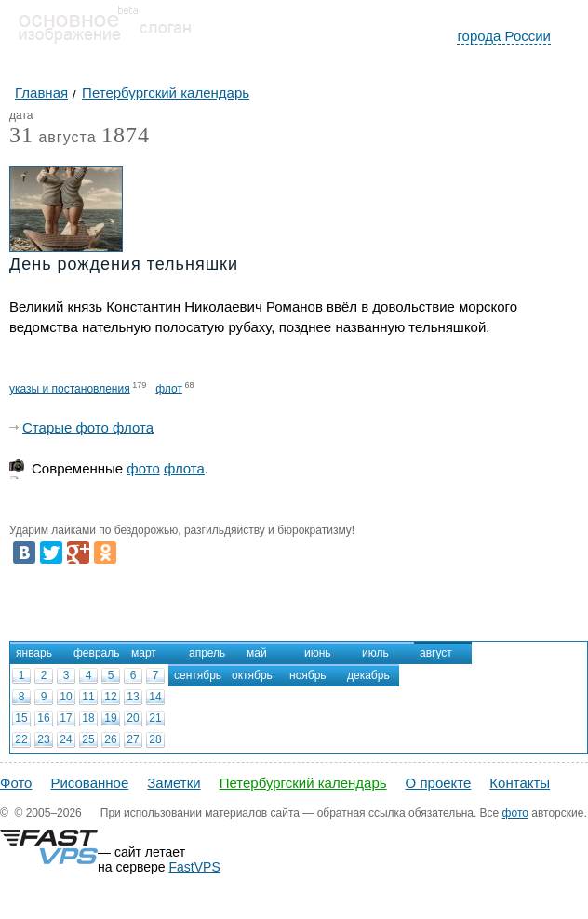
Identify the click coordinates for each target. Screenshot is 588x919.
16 (43, 718)
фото (143, 468)
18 (88, 718)
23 (43, 739)
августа (53, 138)
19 (110, 718)
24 (66, 739)
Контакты (520, 783)
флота (184, 468)
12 (110, 697)
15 (21, 718)
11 (88, 697)
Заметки (174, 783)
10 (66, 697)
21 (155, 718)
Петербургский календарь (303, 783)
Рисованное (89, 783)
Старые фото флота (88, 427)
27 (133, 739)
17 (66, 718)
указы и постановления (70, 389)
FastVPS (195, 867)
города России (504, 36)
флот (169, 389)
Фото (16, 783)
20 (133, 718)
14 (155, 697)
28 (155, 739)
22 (21, 739)
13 (133, 697)
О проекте (439, 783)
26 (110, 739)
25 (88, 739)
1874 (126, 135)
